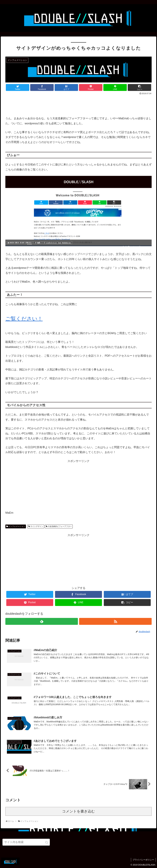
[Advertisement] (78, 104)
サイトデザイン (37, 526)
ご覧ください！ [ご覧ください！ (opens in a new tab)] (24, 319)
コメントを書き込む (78, 811)
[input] (26, 842)
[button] (47, 842)
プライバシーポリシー (143, 860)
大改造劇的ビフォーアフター (60, 526)
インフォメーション (17, 526)
